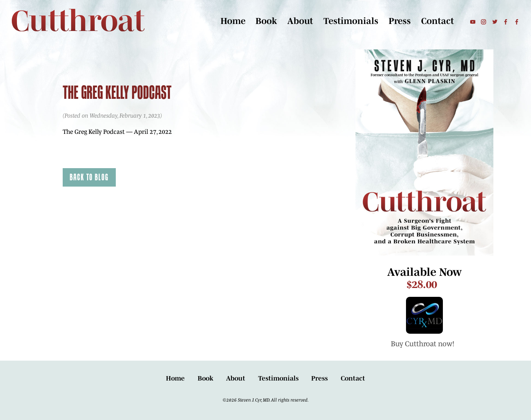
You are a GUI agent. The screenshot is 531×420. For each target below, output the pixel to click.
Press (400, 21)
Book (266, 21)
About (300, 21)
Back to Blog (89, 177)
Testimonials (351, 21)
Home (233, 21)
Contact (438, 21)
